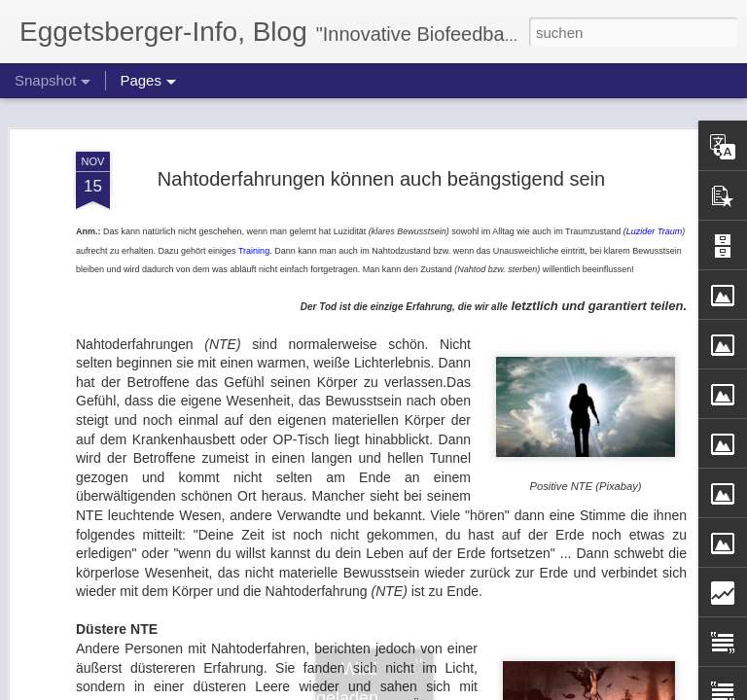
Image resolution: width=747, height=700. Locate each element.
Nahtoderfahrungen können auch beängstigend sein (381, 152)
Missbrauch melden (514, 689)
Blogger (444, 689)
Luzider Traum (654, 205)
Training (254, 224)
